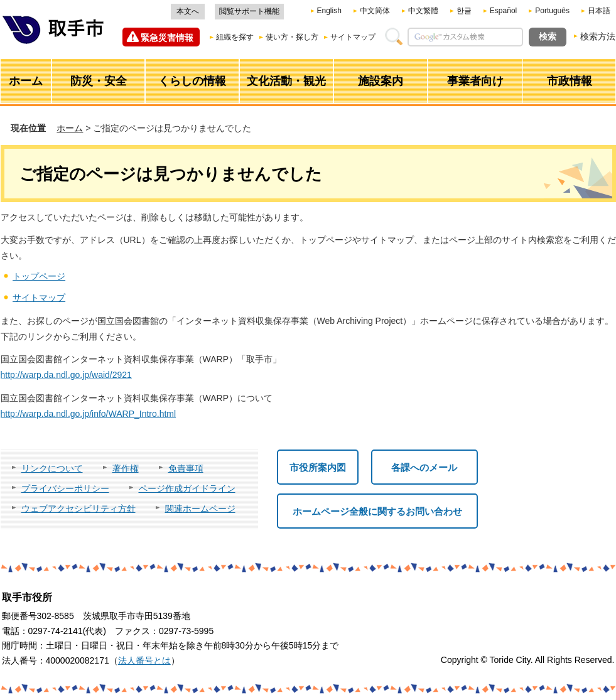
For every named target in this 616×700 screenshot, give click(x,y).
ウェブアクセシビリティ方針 (78, 509)
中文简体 (375, 11)
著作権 (126, 468)
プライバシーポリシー (65, 488)
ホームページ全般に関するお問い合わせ (377, 511)
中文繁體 (423, 11)
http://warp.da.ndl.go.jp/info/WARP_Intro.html (89, 414)
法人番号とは (144, 660)
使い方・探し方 (292, 37)
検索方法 (598, 36)
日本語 (599, 11)
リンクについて (52, 468)
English (329, 11)
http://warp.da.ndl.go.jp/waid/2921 (66, 375)
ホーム (70, 128)
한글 (464, 11)
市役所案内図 (318, 467)
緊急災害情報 (167, 38)
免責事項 (186, 468)
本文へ (188, 11)
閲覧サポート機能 (249, 11)
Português (552, 11)
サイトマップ (353, 37)
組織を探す (235, 37)
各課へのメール (424, 467)
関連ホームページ (200, 509)
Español (503, 11)
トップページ (39, 276)
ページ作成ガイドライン (187, 488)
